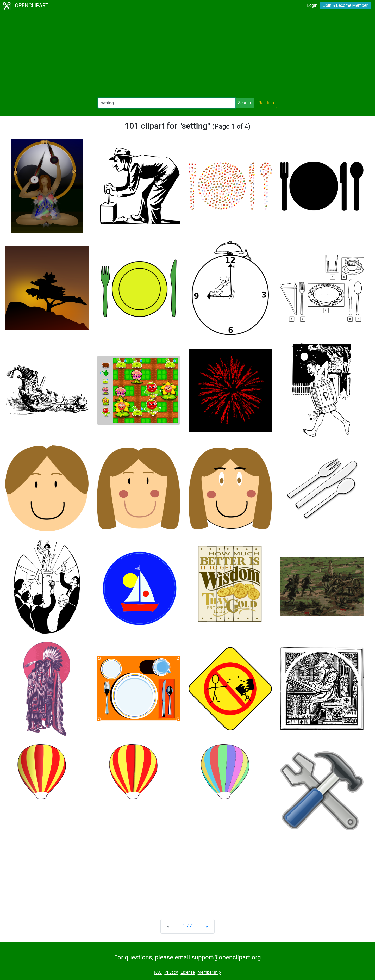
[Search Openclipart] (166, 103)
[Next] (207, 926)
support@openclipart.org (226, 957)
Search (244, 103)
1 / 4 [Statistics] (188, 926)
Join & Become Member (346, 5)
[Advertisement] (187, 55)
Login (312, 5)
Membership (209, 973)
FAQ (158, 973)
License (188, 973)
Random (266, 103)
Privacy (171, 973)
